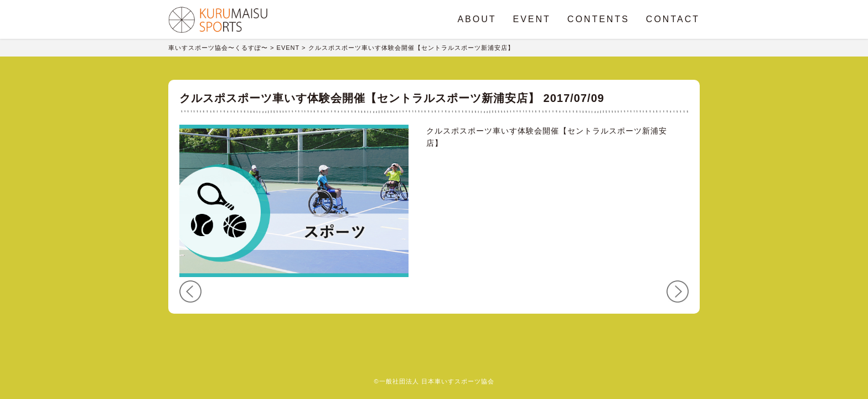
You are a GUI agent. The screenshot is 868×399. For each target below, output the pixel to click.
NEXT (678, 291)
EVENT (532, 19)
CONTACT (673, 19)
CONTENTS (598, 19)
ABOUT (477, 19)
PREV (190, 291)
